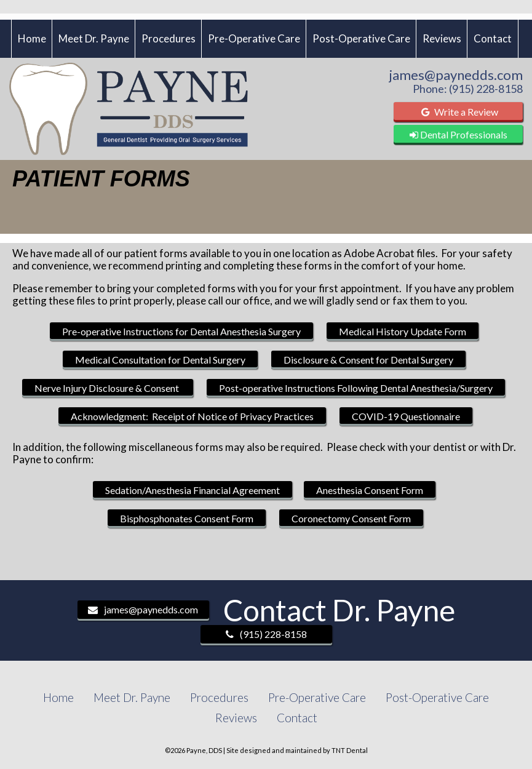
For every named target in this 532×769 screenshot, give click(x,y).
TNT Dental (350, 750)
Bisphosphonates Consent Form (187, 518)
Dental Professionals (459, 134)
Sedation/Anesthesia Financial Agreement (193, 490)
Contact (493, 38)
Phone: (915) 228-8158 (468, 89)
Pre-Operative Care (254, 38)
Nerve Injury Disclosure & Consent (108, 388)
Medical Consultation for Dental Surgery (160, 360)
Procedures (169, 38)
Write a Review (458, 112)
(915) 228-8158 (266, 634)
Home (32, 38)
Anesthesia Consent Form (370, 490)
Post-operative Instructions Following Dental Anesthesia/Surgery (356, 388)
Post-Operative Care (361, 38)
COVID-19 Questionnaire (406, 416)
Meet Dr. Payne (94, 38)
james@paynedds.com (456, 75)
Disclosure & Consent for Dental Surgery (368, 360)
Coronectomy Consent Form (351, 518)
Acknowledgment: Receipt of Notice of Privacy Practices (192, 416)
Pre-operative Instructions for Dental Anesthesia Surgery (181, 331)
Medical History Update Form (403, 331)
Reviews (442, 38)
